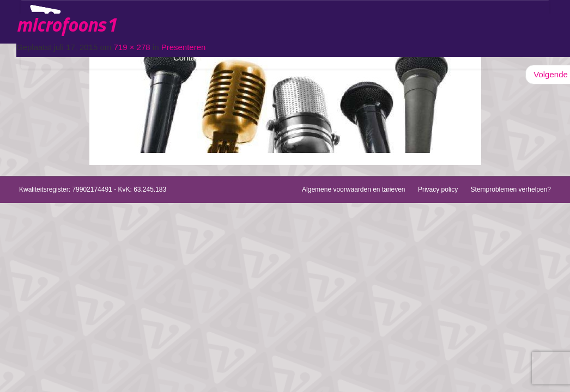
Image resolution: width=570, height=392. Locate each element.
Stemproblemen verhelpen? (511, 189)
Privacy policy (438, 189)
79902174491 (92, 189)
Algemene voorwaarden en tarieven (353, 189)
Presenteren (184, 47)
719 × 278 (132, 47)
